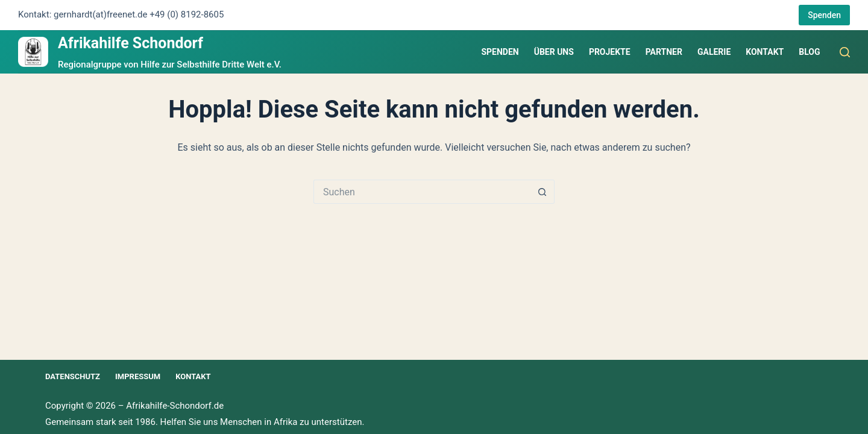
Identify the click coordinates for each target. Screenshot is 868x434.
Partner (664, 52)
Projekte (610, 52)
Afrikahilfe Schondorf (131, 43)
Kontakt (765, 52)
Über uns (554, 52)
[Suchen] (845, 52)
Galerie (714, 52)
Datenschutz (73, 376)
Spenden (824, 15)
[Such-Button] (542, 192)
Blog (809, 52)
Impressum (138, 376)
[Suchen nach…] (422, 192)
